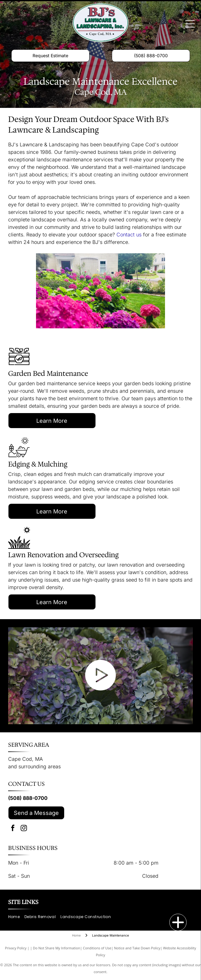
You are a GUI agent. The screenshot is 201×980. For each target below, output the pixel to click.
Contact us (129, 235)
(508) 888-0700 (28, 798)
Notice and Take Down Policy (137, 948)
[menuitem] (16, 917)
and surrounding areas (34, 766)
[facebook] (13, 829)
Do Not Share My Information (57, 948)
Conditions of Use (97, 948)
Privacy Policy (16, 948)
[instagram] (24, 829)
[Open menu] (190, 24)
